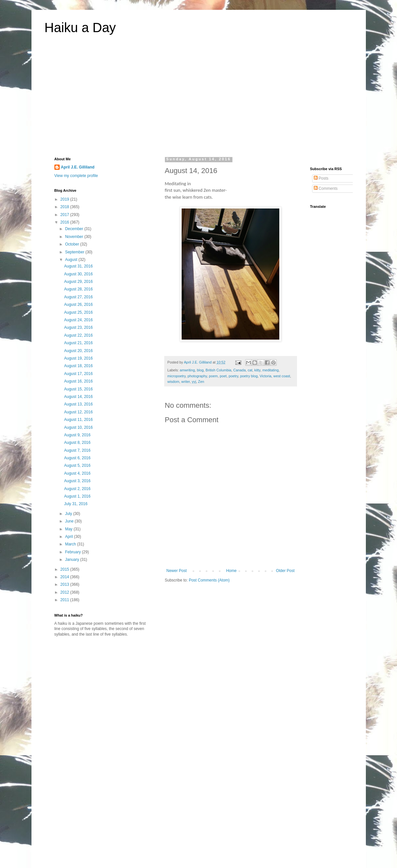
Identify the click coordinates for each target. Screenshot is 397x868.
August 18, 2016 (78, 366)
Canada (240, 370)
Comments (326, 188)
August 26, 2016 (78, 305)
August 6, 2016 (77, 458)
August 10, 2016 (78, 427)
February (73, 552)
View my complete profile (76, 176)
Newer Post (177, 571)
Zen (201, 382)
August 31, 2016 (78, 266)
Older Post (285, 571)
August (72, 260)
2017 (65, 215)
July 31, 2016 (76, 504)
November (75, 237)
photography (197, 376)
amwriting (187, 370)
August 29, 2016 (78, 282)
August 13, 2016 (78, 404)
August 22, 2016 (78, 335)
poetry (233, 376)
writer (186, 382)
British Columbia (218, 370)
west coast (282, 376)
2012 (65, 592)
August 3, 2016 (77, 481)
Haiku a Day (80, 28)
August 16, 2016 (78, 381)
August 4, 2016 (77, 473)
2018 (65, 207)
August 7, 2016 (77, 450)
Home (231, 571)
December (75, 229)
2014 (65, 577)
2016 (65, 222)
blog (200, 370)
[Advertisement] (199, 100)
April (69, 537)
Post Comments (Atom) (209, 580)
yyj (194, 382)
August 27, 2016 (78, 297)
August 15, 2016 (78, 389)
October (72, 244)
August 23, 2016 (78, 327)
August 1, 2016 (77, 496)
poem (213, 376)
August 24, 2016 (78, 320)
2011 (65, 600)
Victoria (266, 376)
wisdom (174, 382)
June (70, 521)
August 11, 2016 (78, 420)
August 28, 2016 (78, 289)
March (71, 544)
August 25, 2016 (78, 312)
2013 (65, 584)
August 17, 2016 (78, 374)
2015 (65, 569)
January (72, 560)
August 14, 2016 (78, 397)
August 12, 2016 (78, 412)
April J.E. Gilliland (78, 167)
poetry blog (249, 376)
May (69, 529)
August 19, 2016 (78, 358)
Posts (321, 178)
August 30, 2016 (78, 274)
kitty (257, 370)
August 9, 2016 (77, 435)
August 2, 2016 (77, 489)
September (75, 252)
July (69, 514)
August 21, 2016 (78, 343)
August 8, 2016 (77, 443)
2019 (65, 199)
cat (250, 370)
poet (223, 376)
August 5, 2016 (77, 465)
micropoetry (177, 376)
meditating (270, 370)
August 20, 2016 (78, 351)
